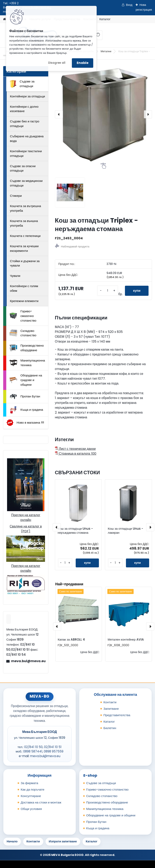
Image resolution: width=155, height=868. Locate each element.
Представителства (117, 715)
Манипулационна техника (27, 363)
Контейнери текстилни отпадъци (26, 153)
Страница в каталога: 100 (76, 454)
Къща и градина (26, 410)
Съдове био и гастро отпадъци (25, 124)
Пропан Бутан (25, 397)
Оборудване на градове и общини (26, 380)
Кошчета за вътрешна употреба (25, 208)
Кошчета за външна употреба (24, 223)
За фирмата (29, 783)
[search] (98, 37)
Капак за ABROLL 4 (71, 639)
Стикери (16, 196)
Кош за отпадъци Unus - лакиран (125, 531)
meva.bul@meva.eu (28, 661)
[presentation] (59, 114)
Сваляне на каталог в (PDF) (26, 529)
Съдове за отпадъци (22, 84)
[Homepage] (4, 19)
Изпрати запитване (63, 841)
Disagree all (57, 63)
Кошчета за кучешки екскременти (24, 248)
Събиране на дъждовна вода (27, 139)
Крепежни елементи (24, 301)
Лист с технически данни (75, 449)
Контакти (110, 702)
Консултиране (31, 796)
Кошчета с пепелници (25, 236)
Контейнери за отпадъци (27, 96)
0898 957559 (54, 751)
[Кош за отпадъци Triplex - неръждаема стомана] (103, 114)
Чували (15, 276)
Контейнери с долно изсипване (24, 109)
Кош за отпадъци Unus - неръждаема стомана (75, 531)
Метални (106, 51)
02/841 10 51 (53, 747)
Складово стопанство (23, 333)
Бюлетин (110, 728)
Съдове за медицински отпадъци (26, 183)
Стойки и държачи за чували (25, 263)
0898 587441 (33, 751)
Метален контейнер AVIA (126, 639)
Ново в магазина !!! (25, 423)
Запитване (111, 709)
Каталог (105, 19)
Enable (83, 63)
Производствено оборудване (27, 348)
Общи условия (31, 809)
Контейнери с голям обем (24, 288)
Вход (129, 5)
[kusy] (108, 291)
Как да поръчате (32, 789)
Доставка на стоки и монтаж (41, 802)
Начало (12, 841)
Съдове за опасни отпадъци (23, 168)
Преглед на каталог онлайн (26, 517)
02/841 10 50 (33, 747)
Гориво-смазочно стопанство (23, 316)
